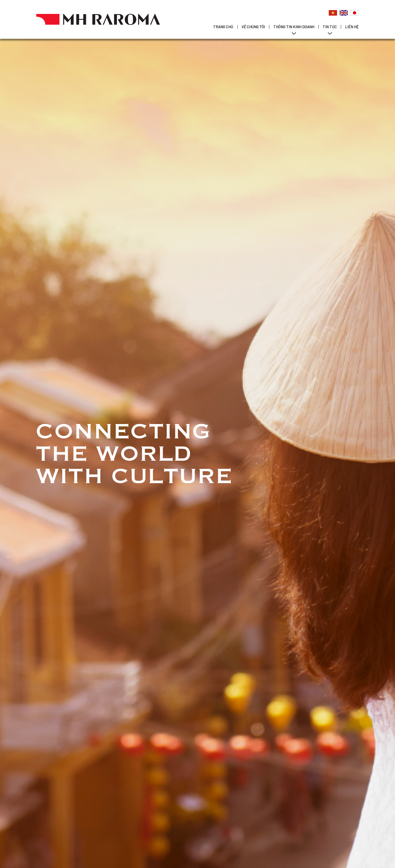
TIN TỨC (330, 27)
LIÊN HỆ (352, 27)
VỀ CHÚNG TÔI (253, 27)
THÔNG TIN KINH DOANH (294, 27)
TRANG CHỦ (223, 27)
